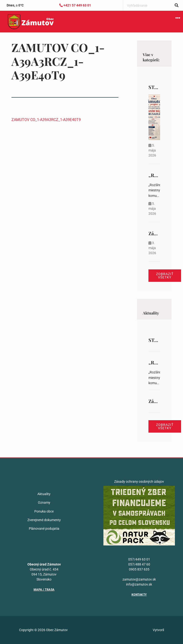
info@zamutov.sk (139, 584)
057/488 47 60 (139, 564)
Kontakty (139, 595)
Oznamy (44, 503)
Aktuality (44, 494)
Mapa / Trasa (44, 590)
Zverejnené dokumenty (44, 520)
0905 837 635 (139, 569)
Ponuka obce (44, 511)
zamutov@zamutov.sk (139, 579)
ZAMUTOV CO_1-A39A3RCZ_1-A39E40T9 (46, 120)
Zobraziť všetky (165, 276)
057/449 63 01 (139, 559)
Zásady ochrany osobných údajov (139, 482)
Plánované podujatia (44, 529)
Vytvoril (158, 630)
